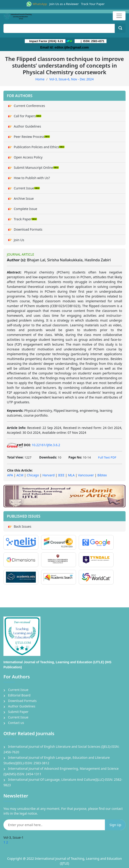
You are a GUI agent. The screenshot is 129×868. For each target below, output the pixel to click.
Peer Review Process (32, 137)
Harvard (49, 475)
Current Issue (27, 188)
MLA (71, 475)
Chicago (33, 475)
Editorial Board (19, 695)
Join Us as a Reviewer (64, 4)
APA (10, 475)
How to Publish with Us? (32, 178)
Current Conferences (29, 106)
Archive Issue (24, 198)
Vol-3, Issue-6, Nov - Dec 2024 (72, 79)
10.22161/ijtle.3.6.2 (46, 445)
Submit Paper (18, 712)
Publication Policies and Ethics (39, 147)
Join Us (19, 240)
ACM (20, 475)
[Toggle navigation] (119, 16)
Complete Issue (25, 209)
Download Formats (28, 229)
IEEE (61, 475)
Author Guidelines (27, 126)
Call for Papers (28, 116)
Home (40, 79)
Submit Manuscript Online (36, 168)
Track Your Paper (93, 4)
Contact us (16, 723)
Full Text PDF (107, 457)
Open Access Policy (28, 157)
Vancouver (86, 475)
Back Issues (22, 526)
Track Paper (25, 219)
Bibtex (102, 475)
